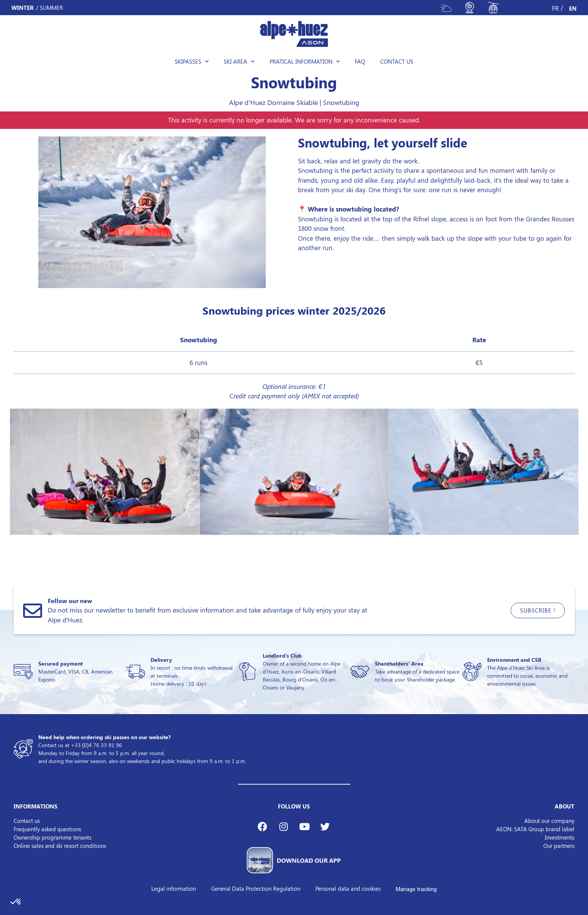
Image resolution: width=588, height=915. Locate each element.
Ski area (239, 61)
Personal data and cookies (348, 888)
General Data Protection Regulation (256, 888)
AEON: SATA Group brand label (535, 829)
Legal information (174, 888)
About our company (549, 821)
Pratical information (305, 61)
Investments (560, 837)
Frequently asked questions (47, 829)
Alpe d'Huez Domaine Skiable (273, 102)
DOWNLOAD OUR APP (309, 860)
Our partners (559, 846)
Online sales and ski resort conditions (60, 846)
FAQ (360, 61)
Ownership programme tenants (53, 837)
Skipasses (192, 61)
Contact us (397, 61)
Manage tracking (416, 889)
